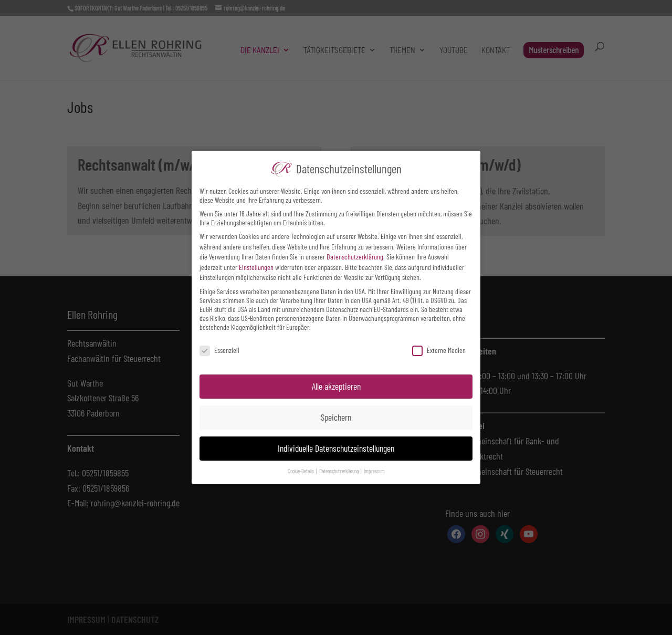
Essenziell (219, 350)
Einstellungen (256, 267)
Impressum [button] (374, 471)
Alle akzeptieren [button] (336, 386)
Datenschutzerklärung (355, 257)
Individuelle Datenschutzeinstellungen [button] (336, 448)
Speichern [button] (336, 417)
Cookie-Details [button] (301, 471)
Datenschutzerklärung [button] (339, 471)
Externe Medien (439, 350)
